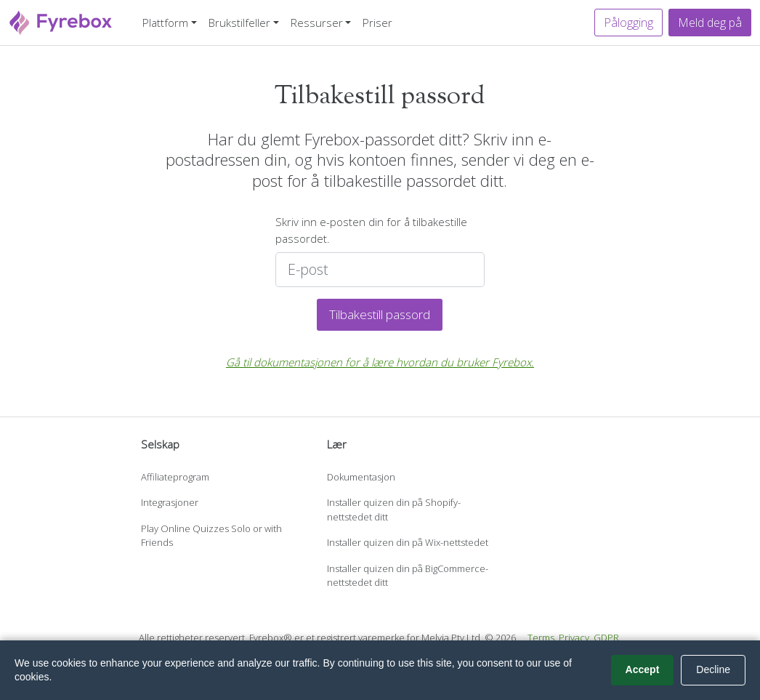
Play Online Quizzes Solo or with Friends (211, 536)
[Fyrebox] (61, 21)
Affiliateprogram (175, 477)
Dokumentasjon (361, 477)
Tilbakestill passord (380, 314)
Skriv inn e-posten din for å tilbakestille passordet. (371, 230)
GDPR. (607, 637)
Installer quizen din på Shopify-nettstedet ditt (394, 510)
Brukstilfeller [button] (239, 23)
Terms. (542, 637)
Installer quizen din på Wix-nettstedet (408, 542)
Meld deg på (710, 23)
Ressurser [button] (317, 23)
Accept (643, 669)
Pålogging (628, 23)
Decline (713, 669)
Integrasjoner (170, 502)
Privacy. (575, 637)
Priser (377, 23)
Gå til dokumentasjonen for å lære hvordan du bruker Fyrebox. (380, 362)
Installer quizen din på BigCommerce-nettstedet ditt (408, 576)
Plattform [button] (165, 23)
